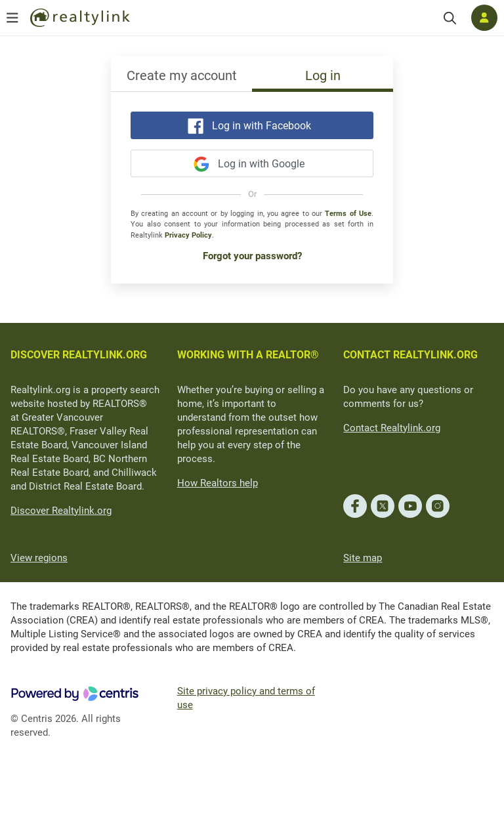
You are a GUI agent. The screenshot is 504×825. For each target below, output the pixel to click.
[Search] (450, 18)
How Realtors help (218, 483)
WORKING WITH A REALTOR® (248, 355)
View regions (39, 558)
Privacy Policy (188, 235)
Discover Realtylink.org (61, 511)
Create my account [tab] (182, 75)
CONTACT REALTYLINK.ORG (410, 355)
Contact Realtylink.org (392, 428)
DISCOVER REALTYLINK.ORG (79, 355)
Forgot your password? (252, 256)
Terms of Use (348, 214)
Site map (363, 558)
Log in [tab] (323, 75)
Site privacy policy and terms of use (246, 698)
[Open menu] (12, 18)
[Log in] (484, 18)
